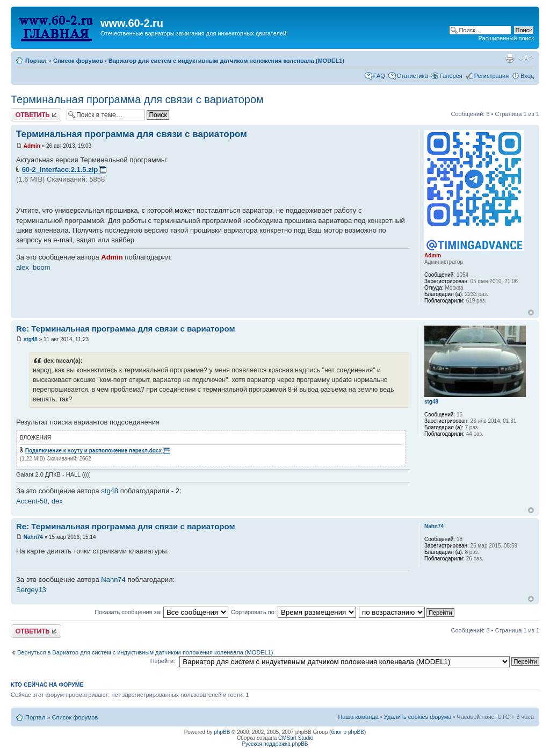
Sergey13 (31, 590)
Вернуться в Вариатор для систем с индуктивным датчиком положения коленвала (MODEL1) (145, 652)
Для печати (510, 59)
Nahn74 (33, 537)
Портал (36, 61)
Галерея (451, 76)
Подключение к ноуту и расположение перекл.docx (93, 451)
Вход (527, 76)
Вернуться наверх (531, 312)
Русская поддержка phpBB (275, 744)
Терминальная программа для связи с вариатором (137, 99)
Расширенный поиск (506, 38)
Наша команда (358, 717)
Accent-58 (32, 501)
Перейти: (163, 661)
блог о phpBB (348, 732)
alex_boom (33, 267)
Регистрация (491, 76)
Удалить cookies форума (418, 717)
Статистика (412, 76)
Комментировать (36, 115)
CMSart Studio (296, 738)
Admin (32, 146)
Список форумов (78, 61)
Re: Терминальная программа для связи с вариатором (126, 329)
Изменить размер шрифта (526, 59)
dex (57, 501)
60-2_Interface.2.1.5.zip (60, 170)
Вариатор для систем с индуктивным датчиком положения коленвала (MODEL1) (226, 61)
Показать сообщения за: (161, 612)
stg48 (31, 339)
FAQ (379, 76)
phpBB (222, 732)
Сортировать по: (294, 612)
